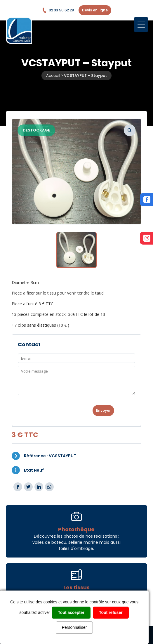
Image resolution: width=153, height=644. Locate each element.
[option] (76, 172)
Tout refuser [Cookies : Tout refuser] (111, 612)
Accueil (53, 76)
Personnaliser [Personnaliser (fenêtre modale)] (74, 627)
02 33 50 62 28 (58, 10)
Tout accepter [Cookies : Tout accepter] (71, 612)
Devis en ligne (95, 10)
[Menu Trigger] (141, 25)
